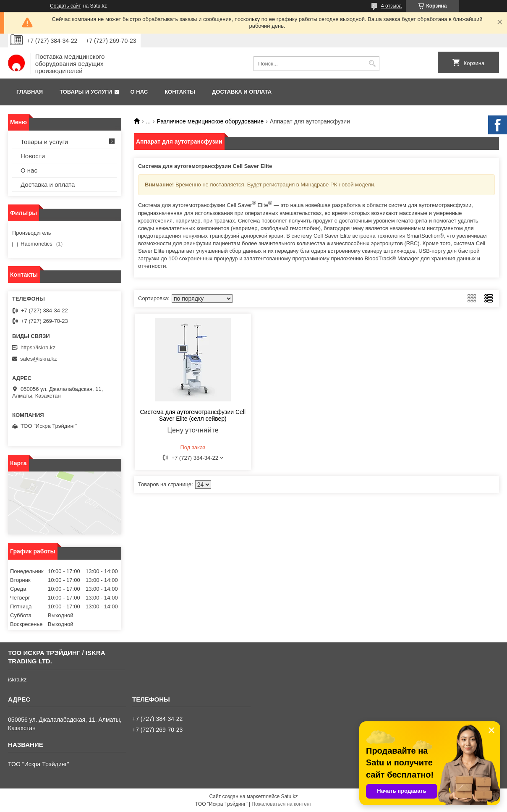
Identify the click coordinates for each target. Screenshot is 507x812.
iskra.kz (17, 680)
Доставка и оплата (242, 92)
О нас (139, 92)
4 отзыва (391, 6)
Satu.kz (289, 796)
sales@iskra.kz (39, 359)
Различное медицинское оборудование (210, 121)
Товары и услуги (86, 92)
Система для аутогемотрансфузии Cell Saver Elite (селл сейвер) (193, 415)
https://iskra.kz (38, 347)
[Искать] (372, 64)
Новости (33, 156)
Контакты (180, 92)
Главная (30, 92)
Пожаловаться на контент (282, 804)
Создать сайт (65, 6)
